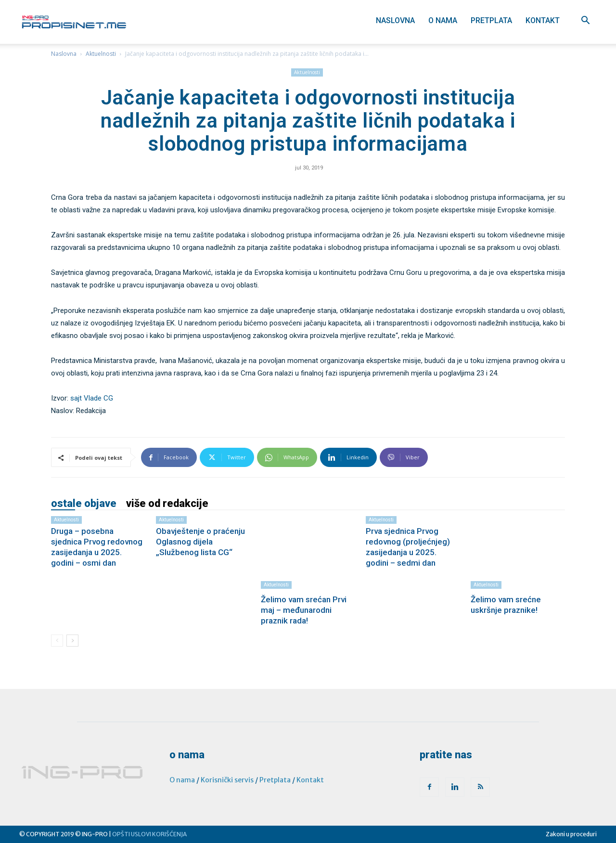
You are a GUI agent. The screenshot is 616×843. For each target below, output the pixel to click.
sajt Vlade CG (92, 398)
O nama (443, 20)
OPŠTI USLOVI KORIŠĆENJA (149, 834)
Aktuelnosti (101, 54)
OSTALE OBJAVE (84, 504)
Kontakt (543, 20)
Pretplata (491, 20)
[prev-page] (57, 641)
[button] (585, 21)
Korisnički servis (227, 780)
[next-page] (72, 641)
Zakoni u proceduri (571, 834)
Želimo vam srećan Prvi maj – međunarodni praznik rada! (304, 610)
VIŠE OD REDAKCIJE (167, 504)
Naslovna (395, 20)
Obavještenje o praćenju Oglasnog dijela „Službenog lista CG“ (200, 542)
